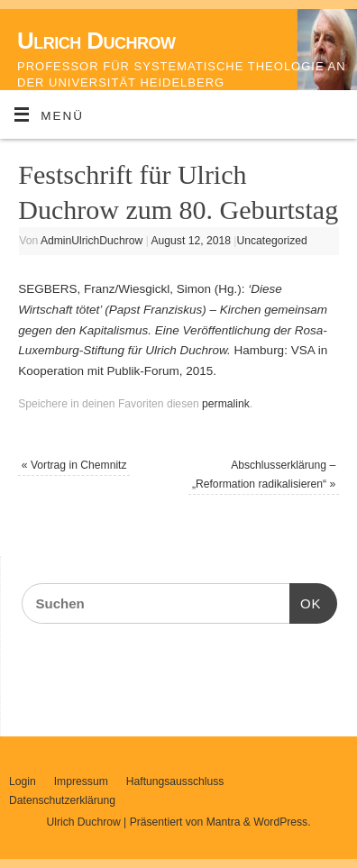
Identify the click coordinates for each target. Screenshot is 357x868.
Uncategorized (271, 241)
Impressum (81, 781)
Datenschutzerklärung (62, 800)
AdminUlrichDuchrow (92, 241)
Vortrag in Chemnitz (74, 465)
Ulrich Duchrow (96, 41)
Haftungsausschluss (175, 781)
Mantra (224, 822)
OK (306, 601)
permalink (226, 404)
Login (23, 781)
